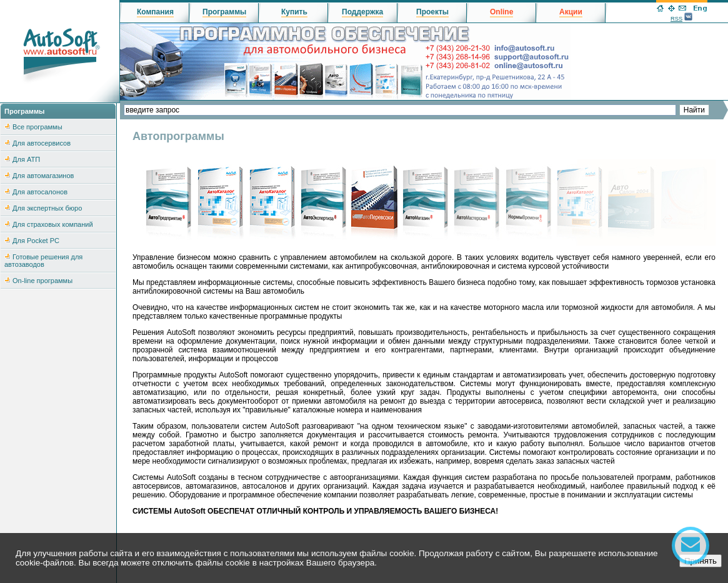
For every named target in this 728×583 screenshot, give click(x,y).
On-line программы (42, 281)
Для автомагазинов (43, 176)
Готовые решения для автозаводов (43, 261)
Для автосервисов (42, 143)
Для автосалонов (40, 192)
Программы (224, 12)
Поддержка (362, 12)
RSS (676, 19)
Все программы (37, 127)
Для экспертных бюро (47, 208)
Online (501, 12)
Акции (571, 12)
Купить (294, 12)
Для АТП (26, 159)
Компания (155, 12)
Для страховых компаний (53, 224)
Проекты (432, 12)
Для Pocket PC (36, 241)
